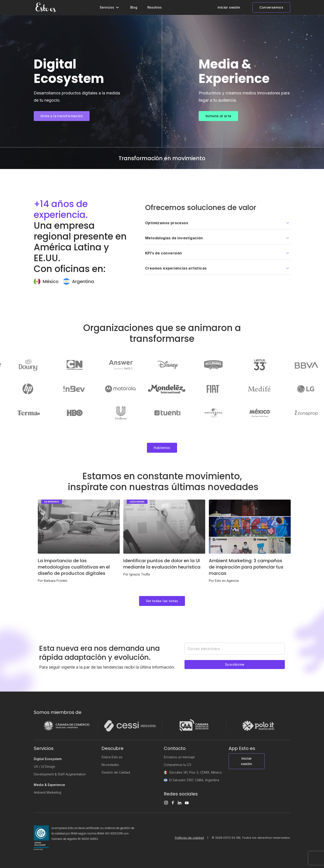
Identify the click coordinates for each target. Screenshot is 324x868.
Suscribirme (235, 664)
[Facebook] (174, 803)
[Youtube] (188, 803)
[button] (218, 223)
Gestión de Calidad (116, 772)
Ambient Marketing (47, 792)
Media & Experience (49, 785)
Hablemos (162, 448)
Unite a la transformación (62, 116)
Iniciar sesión (229, 7)
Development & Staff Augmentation (60, 774)
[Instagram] (167, 803)
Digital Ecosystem (48, 759)
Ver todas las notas (162, 601)
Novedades (110, 765)
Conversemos (271, 7)
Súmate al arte (218, 116)
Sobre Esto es (112, 757)
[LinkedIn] (181, 803)
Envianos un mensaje (179, 757)
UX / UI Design (44, 766)
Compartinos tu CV (178, 765)
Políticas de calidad (189, 838)
